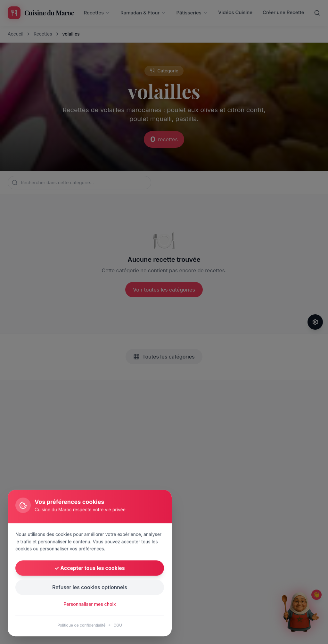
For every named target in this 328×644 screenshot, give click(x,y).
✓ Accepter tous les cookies (90, 608)
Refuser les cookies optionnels (90, 627)
